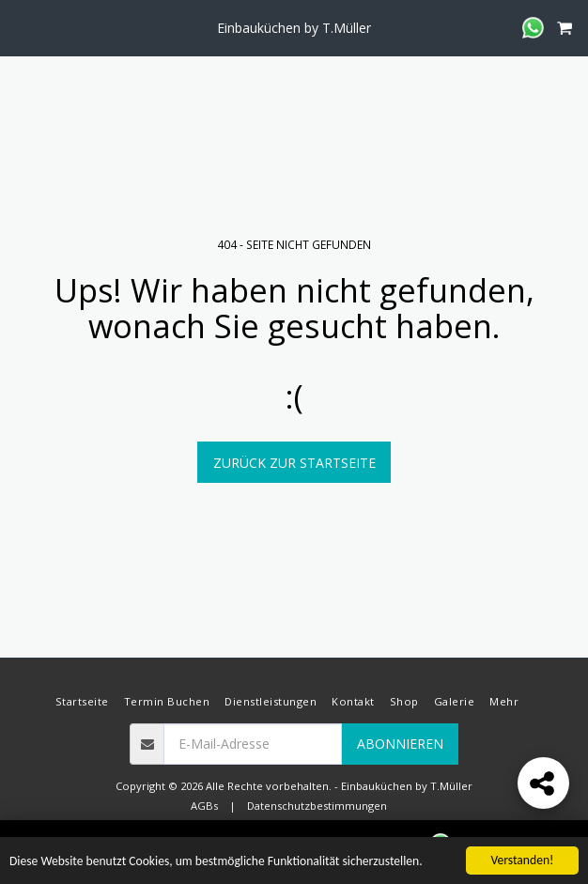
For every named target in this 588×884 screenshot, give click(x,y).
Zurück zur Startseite (294, 463)
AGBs (204, 806)
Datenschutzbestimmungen (317, 806)
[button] (21, 27)
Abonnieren (400, 744)
